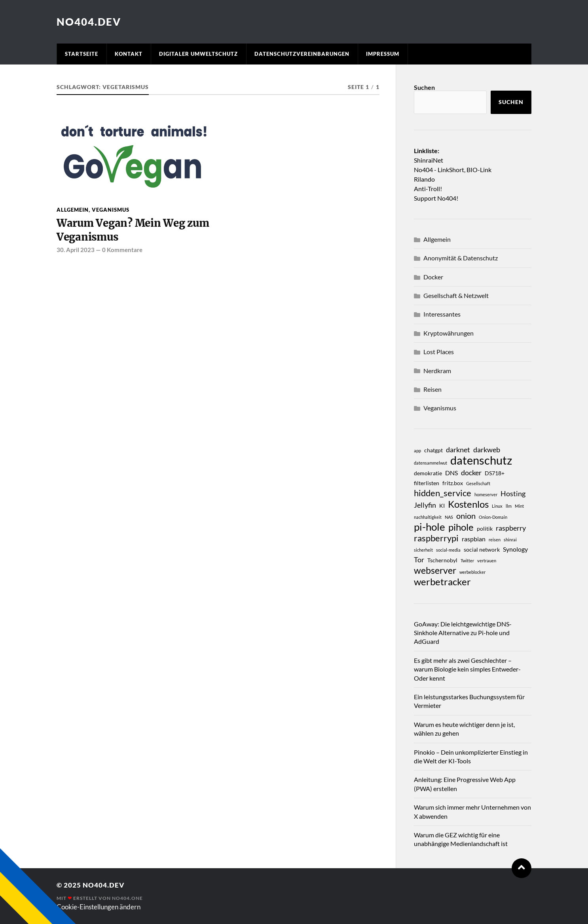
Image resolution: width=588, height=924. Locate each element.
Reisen (432, 389)
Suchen (424, 87)
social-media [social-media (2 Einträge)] (448, 550)
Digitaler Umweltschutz (198, 54)
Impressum (383, 54)
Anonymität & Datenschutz (461, 258)
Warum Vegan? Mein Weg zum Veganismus (133, 230)
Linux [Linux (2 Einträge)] (497, 506)
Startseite (82, 54)
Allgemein (73, 210)
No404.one (127, 898)
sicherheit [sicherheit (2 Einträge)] (423, 550)
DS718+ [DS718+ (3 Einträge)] (495, 473)
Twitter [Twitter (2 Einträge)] (467, 561)
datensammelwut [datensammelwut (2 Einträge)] (431, 463)
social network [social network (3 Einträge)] (482, 549)
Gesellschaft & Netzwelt (456, 295)
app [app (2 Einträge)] (417, 451)
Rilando (424, 179)
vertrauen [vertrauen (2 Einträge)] (487, 561)
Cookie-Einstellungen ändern (99, 907)
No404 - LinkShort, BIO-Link (453, 170)
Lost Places (439, 352)
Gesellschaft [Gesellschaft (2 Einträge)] (478, 483)
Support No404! (436, 198)
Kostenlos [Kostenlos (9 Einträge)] (468, 504)
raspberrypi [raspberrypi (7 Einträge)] (436, 538)
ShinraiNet (429, 160)
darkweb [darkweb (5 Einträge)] (487, 450)
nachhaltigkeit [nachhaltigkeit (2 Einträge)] (428, 517)
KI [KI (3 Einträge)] (442, 506)
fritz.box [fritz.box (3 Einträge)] (453, 483)
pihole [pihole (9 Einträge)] (461, 527)
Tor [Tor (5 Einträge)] (419, 560)
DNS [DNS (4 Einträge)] (451, 473)
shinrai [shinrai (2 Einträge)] (510, 540)
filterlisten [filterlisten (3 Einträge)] (427, 483)
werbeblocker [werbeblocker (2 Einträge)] (472, 572)
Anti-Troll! (428, 189)
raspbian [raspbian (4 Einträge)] (474, 539)
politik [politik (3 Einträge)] (485, 528)
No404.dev (89, 22)
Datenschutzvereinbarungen (302, 54)
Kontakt (129, 54)
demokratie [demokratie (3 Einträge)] (428, 473)
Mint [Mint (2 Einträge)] (519, 506)
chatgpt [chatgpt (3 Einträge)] (433, 450)
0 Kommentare (122, 250)
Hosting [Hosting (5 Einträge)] (513, 493)
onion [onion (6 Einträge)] (466, 516)
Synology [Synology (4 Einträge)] (515, 549)
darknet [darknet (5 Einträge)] (458, 450)
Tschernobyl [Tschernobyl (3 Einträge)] (442, 560)
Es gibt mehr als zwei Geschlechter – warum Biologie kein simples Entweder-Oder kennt (467, 669)
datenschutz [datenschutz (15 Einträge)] (481, 460)
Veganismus (111, 210)
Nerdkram (437, 371)
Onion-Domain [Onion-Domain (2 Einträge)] (493, 517)
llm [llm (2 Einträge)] (509, 506)
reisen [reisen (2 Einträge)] (495, 540)
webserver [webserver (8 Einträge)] (435, 570)
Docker (433, 277)
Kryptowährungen (449, 333)
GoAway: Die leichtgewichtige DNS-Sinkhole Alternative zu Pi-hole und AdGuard (463, 633)
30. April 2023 (76, 250)
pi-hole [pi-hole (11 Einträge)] (430, 527)
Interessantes (442, 314)
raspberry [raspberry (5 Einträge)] (511, 528)
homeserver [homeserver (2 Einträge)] (486, 494)
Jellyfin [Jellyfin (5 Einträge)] (425, 505)
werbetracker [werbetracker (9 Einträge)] (442, 582)
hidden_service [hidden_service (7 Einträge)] (443, 493)
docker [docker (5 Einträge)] (471, 472)
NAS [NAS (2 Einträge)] (449, 517)
